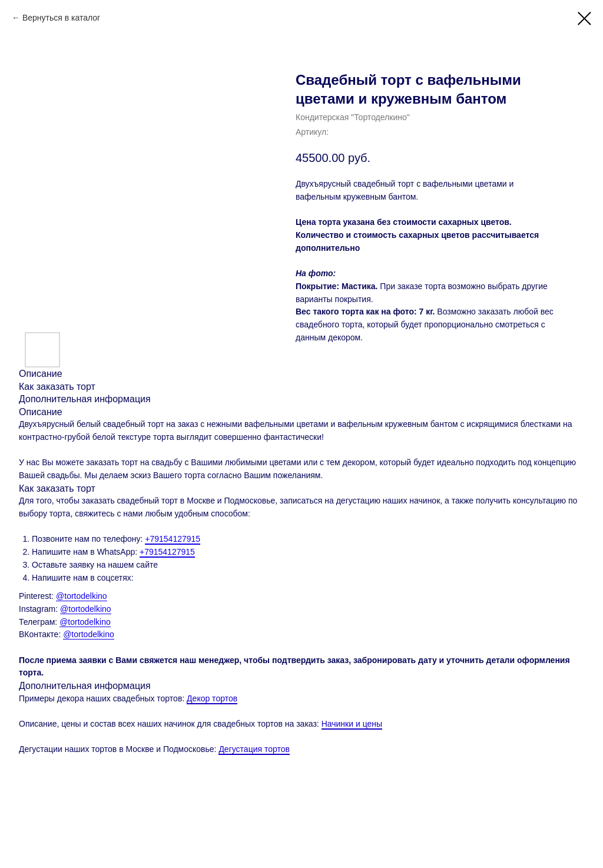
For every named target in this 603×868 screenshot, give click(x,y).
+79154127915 (173, 539)
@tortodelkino (82, 596)
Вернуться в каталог (61, 18)
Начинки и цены (352, 724)
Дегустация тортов (254, 749)
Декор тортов (212, 698)
